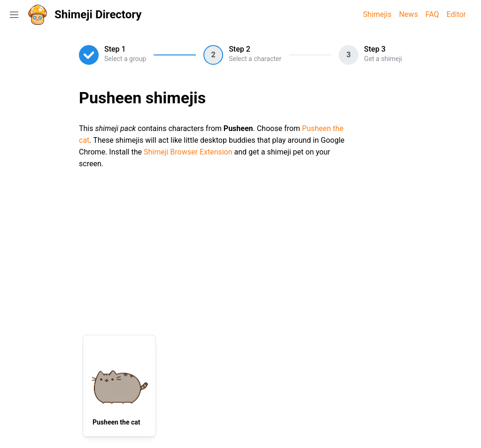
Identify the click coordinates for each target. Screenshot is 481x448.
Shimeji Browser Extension (188, 152)
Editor (456, 14)
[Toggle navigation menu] (14, 15)
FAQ (432, 14)
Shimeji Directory (98, 15)
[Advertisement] (240, 250)
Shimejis (377, 14)
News (408, 14)
